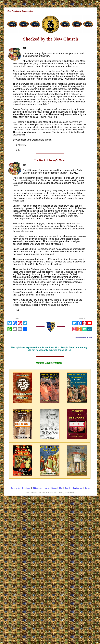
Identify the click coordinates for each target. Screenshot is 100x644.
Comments (15, 488)
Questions (26, 488)
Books (54, 488)
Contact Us (78, 488)
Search (68, 488)
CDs (60, 488)
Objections (37, 488)
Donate (88, 488)
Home (47, 488)
